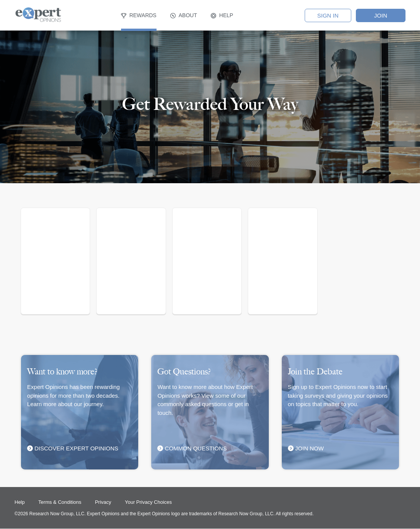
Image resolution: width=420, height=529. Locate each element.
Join (381, 15)
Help (20, 502)
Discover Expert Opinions (73, 448)
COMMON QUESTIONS (192, 448)
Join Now (308, 448)
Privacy (103, 502)
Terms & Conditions (60, 502)
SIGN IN (328, 15)
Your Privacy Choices (148, 502)
